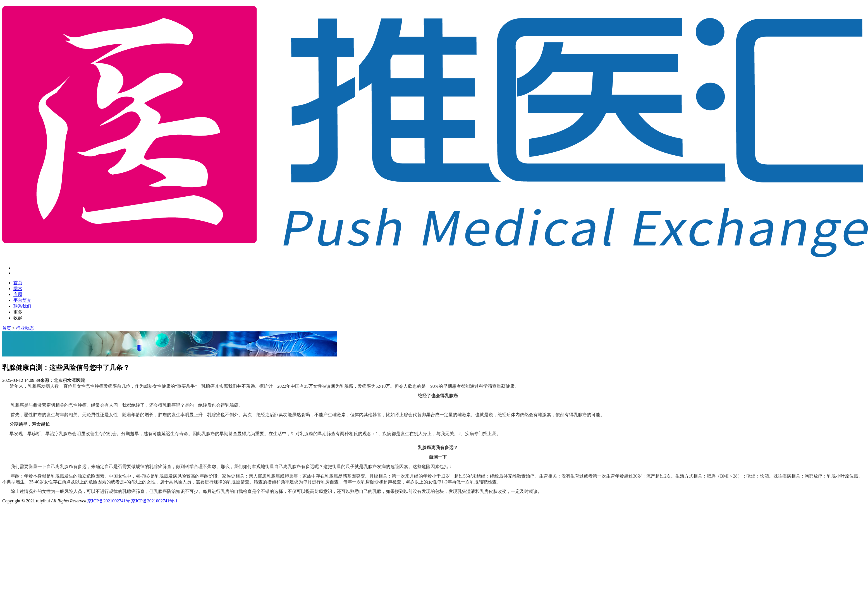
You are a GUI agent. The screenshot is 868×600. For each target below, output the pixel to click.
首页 (18, 283)
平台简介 (22, 300)
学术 (18, 289)
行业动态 (25, 328)
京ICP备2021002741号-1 (154, 501)
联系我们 (22, 306)
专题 (18, 294)
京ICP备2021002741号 (109, 501)
